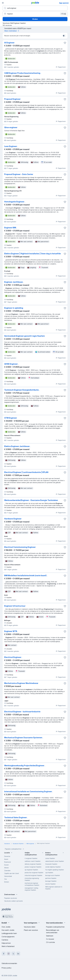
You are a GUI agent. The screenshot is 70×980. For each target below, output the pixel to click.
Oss (6, 879)
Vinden (35, 19)
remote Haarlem (50, 884)
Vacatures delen (30, 927)
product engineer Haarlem (33, 867)
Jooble (15, 976)
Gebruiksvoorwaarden (9, 963)
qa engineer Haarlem (31, 870)
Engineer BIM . (11, 228)
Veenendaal (8, 876)
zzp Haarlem (49, 873)
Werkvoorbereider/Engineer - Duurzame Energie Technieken (31, 500)
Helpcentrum (6, 943)
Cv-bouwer (50, 939)
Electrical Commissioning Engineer (20, 547)
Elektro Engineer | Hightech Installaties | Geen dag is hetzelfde (33, 254)
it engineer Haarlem (31, 858)
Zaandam (7, 871)
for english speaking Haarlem (55, 870)
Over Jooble (6, 927)
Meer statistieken (12, 31)
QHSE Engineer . (11, 364)
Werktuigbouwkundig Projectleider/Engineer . (25, 766)
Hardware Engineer (13, 519)
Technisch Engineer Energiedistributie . (22, 390)
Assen (6, 859)
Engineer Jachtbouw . (14, 282)
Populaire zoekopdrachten (15, 849)
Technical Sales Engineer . (16, 817)
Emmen (7, 882)
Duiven (6, 865)
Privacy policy (6, 968)
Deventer (7, 856)
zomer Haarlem (50, 858)
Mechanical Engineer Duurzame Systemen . (24, 738)
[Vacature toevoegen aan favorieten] (65, 43)
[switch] (64, 36)
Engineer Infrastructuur (15, 606)
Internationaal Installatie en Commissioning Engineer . (29, 792)
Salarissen (50, 936)
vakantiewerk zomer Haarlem (55, 861)
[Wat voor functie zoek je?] (35, 8)
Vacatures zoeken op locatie (13, 901)
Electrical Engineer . (13, 657)
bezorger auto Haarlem (53, 875)
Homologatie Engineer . (15, 202)
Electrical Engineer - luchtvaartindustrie (22, 712)
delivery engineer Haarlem (33, 864)
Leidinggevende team (9, 933)
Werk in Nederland (8, 946)
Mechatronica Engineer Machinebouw (21, 683)
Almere (6, 868)
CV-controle (50, 942)
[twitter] (13, 954)
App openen (64, 3)
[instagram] (9, 954)
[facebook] (4, 954)
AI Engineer (9, 43)
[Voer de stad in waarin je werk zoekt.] (35, 14)
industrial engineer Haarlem (33, 875)
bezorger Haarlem (51, 881)
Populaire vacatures (11, 898)
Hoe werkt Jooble (8, 930)
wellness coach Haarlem (33, 861)
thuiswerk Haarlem (51, 864)
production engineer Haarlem (34, 873)
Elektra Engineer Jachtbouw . (17, 446)
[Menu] (3, 3)
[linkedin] (18, 954)
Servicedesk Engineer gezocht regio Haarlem (25, 336)
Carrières (5, 940)
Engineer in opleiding (14, 308)
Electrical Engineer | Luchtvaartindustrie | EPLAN (26, 472)
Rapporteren (61, 67)
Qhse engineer (11, 127)
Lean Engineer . (11, 146)
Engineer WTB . (11, 631)
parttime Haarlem (51, 878)
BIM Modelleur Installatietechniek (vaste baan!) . (26, 575)
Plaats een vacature (31, 930)
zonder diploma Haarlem (53, 867)
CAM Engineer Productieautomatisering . (23, 73)
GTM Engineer (11, 418)
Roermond (7, 862)
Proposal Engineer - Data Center (19, 174)
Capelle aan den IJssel (11, 873)
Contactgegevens (8, 937)
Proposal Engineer (12, 99)
